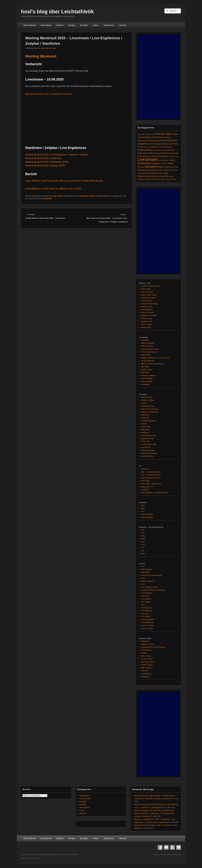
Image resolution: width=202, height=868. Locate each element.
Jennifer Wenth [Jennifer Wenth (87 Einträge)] (160, 153)
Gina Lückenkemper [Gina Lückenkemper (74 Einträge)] (151, 147)
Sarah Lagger (147, 324)
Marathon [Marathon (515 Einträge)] (151, 167)
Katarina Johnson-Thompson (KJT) (155, 358)
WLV (143, 554)
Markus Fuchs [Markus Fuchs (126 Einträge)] (164, 167)
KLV (143, 533)
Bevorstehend (29, 25)
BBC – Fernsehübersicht (151, 472)
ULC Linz (145, 614)
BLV (143, 530)
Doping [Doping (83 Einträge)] (164, 144)
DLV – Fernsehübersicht (151, 475)
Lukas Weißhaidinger (150, 304)
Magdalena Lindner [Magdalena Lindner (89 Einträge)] (160, 164)
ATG (143, 566)
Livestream (84, 196)
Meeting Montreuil (41, 56)
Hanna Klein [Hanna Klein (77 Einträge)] (157, 150)
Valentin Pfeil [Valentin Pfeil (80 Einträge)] (149, 179)
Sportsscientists (147, 438)
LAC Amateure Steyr (149, 587)
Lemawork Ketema (149, 298)
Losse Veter (146, 427)
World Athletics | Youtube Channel (155, 493)
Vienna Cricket (147, 628)
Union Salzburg (147, 622)
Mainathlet (145, 430)
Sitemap (123, 25)
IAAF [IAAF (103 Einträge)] (173, 150)
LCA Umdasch (147, 593)
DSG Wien (145, 572)
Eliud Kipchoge (147, 346)
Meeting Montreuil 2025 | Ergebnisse (43, 158)
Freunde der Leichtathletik (151, 575)
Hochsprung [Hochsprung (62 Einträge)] (166, 150)
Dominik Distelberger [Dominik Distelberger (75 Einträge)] (153, 144)
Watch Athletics (147, 456)
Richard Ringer (147, 378)
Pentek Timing (147, 665)
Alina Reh (145, 340)
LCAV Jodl (145, 596)
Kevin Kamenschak (149, 295)
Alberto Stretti (147, 397)
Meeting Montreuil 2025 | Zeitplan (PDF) (45, 166)
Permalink (48, 199)
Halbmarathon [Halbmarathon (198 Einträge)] (145, 150)
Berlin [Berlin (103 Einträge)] (161, 137)
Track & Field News (149, 453)
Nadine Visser (147, 370)
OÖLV (143, 539)
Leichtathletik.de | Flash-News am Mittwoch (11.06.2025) (54, 189)
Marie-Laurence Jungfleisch (152, 364)
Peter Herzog (146, 318)
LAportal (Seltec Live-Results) (153, 647)
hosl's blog (145, 481)
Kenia (82, 810)
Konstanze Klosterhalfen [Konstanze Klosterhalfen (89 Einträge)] (159, 156)
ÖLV (143, 511)
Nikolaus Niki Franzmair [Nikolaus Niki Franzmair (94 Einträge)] (162, 170)
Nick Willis (145, 373)
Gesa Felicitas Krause (150, 349)
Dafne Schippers (148, 343)
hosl (54, 48)
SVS (143, 605)
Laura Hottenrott (148, 361)
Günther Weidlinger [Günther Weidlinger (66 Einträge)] (165, 147)
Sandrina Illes (147, 321)
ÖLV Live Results (148, 662)
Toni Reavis (146, 447)
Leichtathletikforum (149, 421)
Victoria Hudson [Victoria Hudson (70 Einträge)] (171, 179)
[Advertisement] (159, 77)
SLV (143, 542)
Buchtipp (84, 25)
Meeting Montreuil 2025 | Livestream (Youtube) (49, 94)
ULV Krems (146, 617)
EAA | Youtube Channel (150, 478)
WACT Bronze (103, 196)
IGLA (143, 578)
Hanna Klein (146, 355)
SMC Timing (146, 668)
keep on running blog (149, 412)
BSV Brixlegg (146, 569)
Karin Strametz (147, 292)
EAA (143, 508)
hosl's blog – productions (151, 484)
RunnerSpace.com (149, 435)
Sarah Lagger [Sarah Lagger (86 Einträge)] (163, 173)
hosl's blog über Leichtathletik (57, 12)
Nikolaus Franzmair (149, 315)
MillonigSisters (147, 310)
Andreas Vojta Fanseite (150, 286)
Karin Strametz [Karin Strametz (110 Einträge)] (172, 153)
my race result (147, 659)
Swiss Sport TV (147, 487)
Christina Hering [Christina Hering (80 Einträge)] (154, 141)
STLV (143, 545)
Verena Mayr (146, 327)
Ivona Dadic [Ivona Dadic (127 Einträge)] (148, 153)
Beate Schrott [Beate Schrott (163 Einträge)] (151, 137)
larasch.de (145, 415)
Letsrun (144, 424)
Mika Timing (146, 656)
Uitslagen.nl (146, 677)
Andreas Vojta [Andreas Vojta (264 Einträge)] (163, 134)
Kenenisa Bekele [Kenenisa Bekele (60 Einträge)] (143, 156)
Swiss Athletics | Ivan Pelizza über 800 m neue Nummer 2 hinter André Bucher (64, 181)
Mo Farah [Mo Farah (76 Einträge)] (175, 167)
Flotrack (144, 403)
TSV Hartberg (147, 611)
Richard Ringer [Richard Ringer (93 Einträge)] (151, 173)
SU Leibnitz (146, 602)
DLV (143, 505)
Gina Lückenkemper (149, 352)
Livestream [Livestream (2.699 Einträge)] (148, 159)
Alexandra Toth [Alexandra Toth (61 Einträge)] (142, 134)
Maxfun (144, 653)
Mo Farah (145, 367)
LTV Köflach (146, 599)
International (46, 25)
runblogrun (145, 433)
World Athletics (147, 517)
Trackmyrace (146, 674)
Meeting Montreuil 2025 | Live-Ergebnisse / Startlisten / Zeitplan (57, 155)
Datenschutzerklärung (30, 858)
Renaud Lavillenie (148, 375)
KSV (143, 584)
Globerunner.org (148, 406)
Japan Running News (150, 409)
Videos (96, 25)
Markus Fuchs (147, 307)
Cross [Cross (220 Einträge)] (164, 140)
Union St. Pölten (148, 625)
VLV (143, 551)
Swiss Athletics (147, 514)
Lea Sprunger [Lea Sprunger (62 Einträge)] (173, 156)
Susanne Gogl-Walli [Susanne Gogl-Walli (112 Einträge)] (160, 176)
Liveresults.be (147, 650)
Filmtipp (72, 25)
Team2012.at (146, 608)
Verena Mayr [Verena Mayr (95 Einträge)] (160, 179)
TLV (143, 548)
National (60, 25)
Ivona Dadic (146, 289)
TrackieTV (145, 490)
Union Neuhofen (148, 619)
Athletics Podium (148, 400)
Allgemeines (109, 25)
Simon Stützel (147, 381)
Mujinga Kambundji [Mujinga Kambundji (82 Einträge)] (145, 170)
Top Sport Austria (148, 450)
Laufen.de (145, 418)
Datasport (145, 641)
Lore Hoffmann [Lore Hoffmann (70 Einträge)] (163, 160)
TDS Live (145, 671)
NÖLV (143, 536)
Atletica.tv (145, 469)
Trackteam (145, 384)
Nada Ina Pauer (147, 312)
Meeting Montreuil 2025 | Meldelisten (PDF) (47, 162)
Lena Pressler (147, 301)
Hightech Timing (148, 644)
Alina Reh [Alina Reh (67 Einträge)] (151, 134)
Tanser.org (145, 441)
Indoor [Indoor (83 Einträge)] (140, 153)
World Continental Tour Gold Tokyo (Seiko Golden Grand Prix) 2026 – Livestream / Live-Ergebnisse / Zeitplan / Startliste (154, 813)
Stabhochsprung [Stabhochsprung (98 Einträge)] (144, 176)
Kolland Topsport (148, 581)
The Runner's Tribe (149, 444)
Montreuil (93, 196)
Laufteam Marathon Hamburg (153, 590)
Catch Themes (175, 855)
